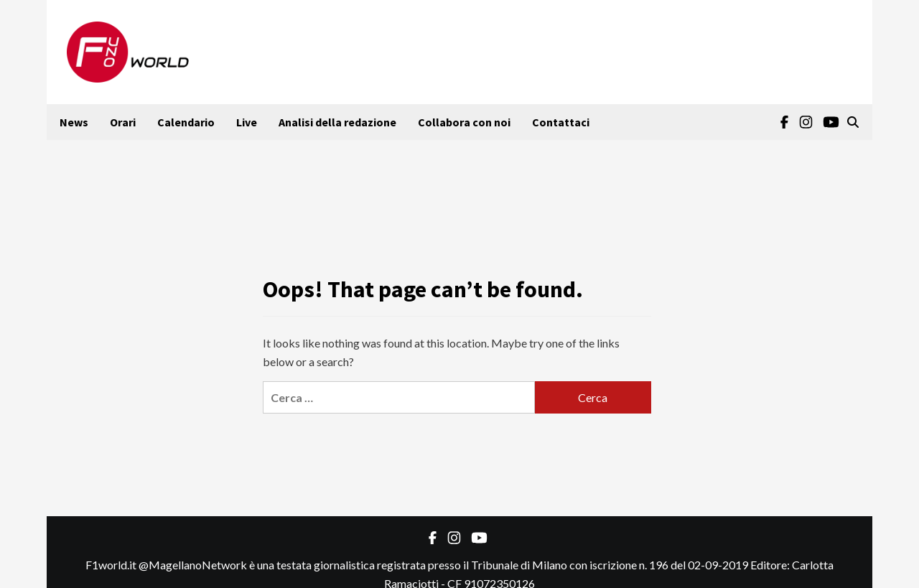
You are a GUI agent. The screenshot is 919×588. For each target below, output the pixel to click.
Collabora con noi (464, 122)
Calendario (186, 122)
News (74, 122)
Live (247, 122)
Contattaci (561, 122)
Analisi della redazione (337, 122)
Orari (123, 122)
